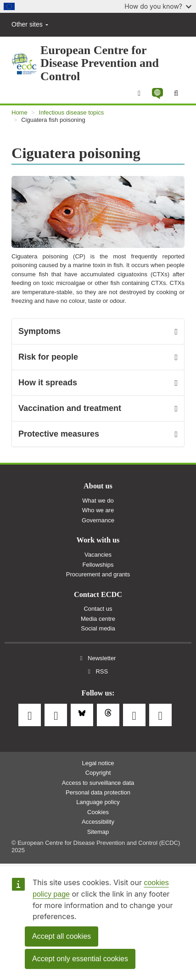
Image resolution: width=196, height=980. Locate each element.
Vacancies (98, 555)
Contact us (98, 609)
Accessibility (98, 822)
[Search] (176, 93)
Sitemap (98, 832)
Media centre (98, 619)
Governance (98, 520)
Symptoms (39, 331)
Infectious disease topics (72, 112)
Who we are (98, 510)
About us (98, 486)
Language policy (98, 802)
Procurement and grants (98, 574)
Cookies (98, 812)
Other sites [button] (30, 24)
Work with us (98, 540)
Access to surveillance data (98, 783)
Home (20, 112)
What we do (98, 501)
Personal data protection (98, 792)
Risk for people (48, 357)
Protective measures (59, 434)
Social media (98, 628)
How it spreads (48, 383)
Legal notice (98, 763)
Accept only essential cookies (80, 959)
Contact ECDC (98, 595)
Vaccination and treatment (70, 408)
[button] (157, 93)
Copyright (98, 773)
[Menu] (139, 93)
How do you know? (158, 6)
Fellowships (98, 565)
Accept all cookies (62, 936)
